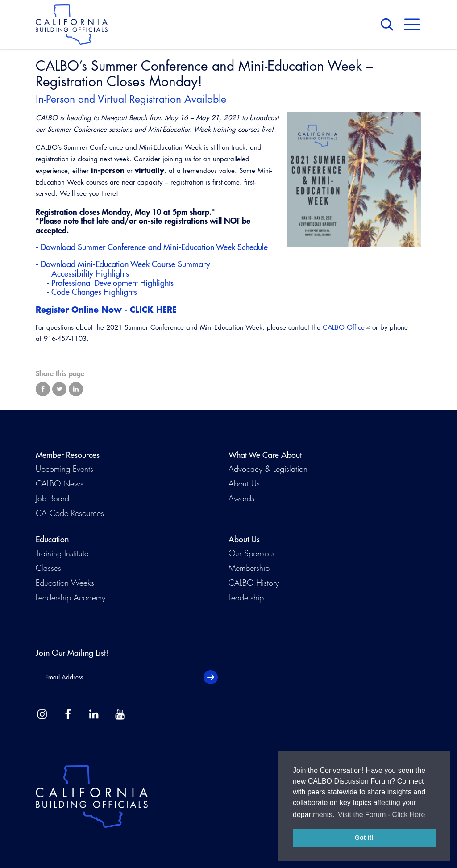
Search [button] (389, 25)
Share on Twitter (59, 389)
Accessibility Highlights (90, 274)
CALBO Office (344, 327)
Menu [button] (412, 25)
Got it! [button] (364, 838)
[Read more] (354, 179)
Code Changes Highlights (94, 292)
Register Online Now (79, 309)
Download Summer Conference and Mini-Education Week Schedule (154, 247)
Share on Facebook (43, 389)
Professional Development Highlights (112, 283)
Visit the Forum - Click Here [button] (381, 815)
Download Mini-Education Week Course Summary (125, 264)
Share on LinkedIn (76, 389)
